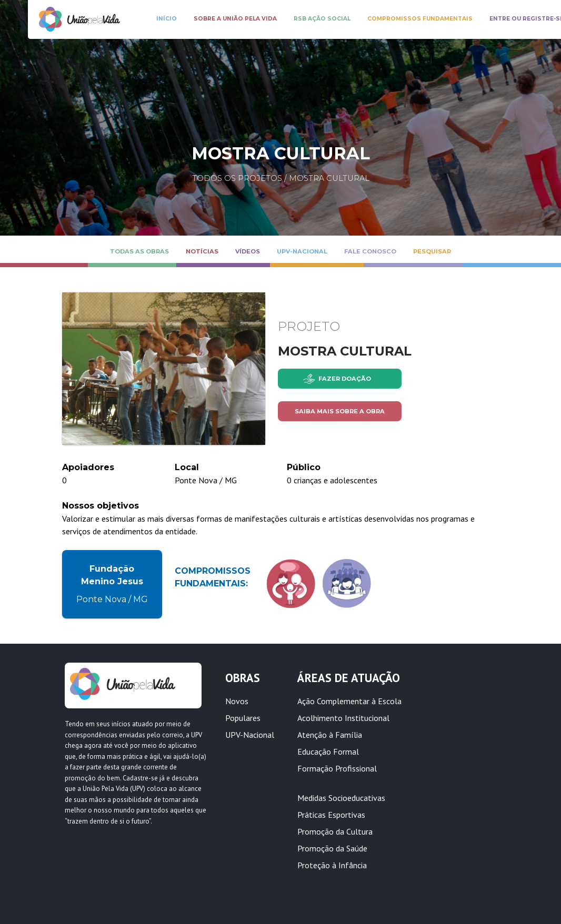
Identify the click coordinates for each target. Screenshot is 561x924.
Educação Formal (328, 752)
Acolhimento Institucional (343, 718)
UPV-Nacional (250, 735)
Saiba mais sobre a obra (340, 411)
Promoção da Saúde (332, 848)
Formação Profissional (337, 768)
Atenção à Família (330, 735)
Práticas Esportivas (331, 815)
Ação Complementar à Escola (349, 701)
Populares (243, 718)
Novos (237, 701)
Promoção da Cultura (335, 831)
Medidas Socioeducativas (341, 798)
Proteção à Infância (332, 865)
